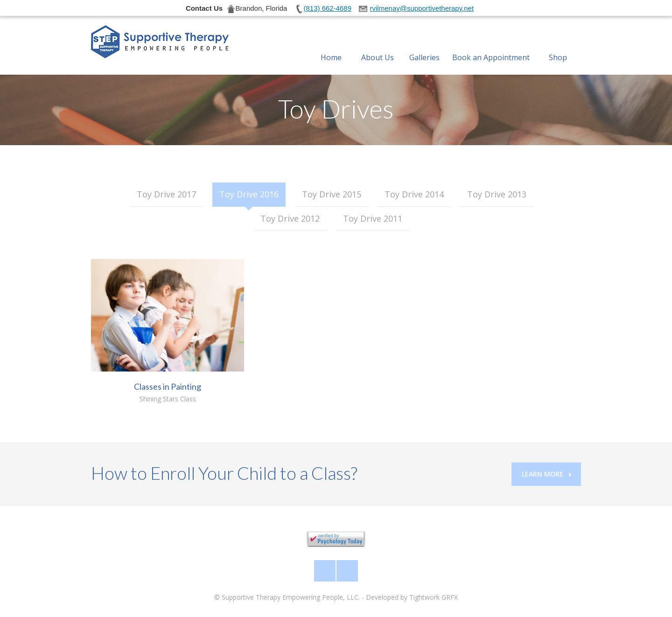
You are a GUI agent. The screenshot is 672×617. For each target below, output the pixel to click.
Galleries (424, 46)
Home (331, 46)
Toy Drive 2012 (290, 218)
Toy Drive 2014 (414, 194)
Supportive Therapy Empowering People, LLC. (291, 597)
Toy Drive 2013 (497, 194)
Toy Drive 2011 (373, 218)
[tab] (166, 195)
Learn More (546, 474)
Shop (558, 46)
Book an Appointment (491, 46)
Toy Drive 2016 (249, 194)
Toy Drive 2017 (166, 194)
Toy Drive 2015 (332, 194)
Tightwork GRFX (434, 597)
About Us (378, 46)
